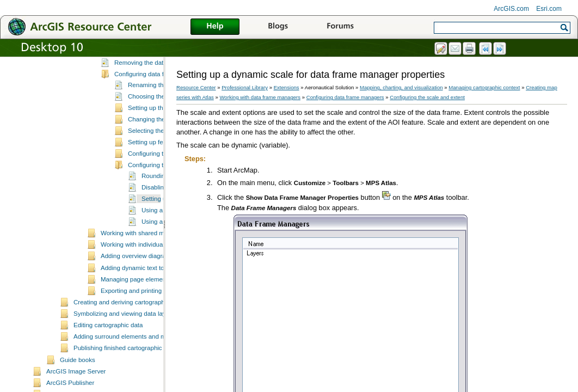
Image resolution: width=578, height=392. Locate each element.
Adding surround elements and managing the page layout (153, 375)
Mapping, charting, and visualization (401, 87)
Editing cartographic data (108, 364)
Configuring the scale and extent (427, 97)
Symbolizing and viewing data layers (124, 352)
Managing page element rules (142, 318)
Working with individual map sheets (150, 283)
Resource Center (196, 87)
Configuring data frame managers (161, 113)
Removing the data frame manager (163, 101)
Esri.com (549, 9)
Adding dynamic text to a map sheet (150, 307)
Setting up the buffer (156, 146)
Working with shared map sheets (146, 272)
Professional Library (245, 87)
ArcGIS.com (511, 9)
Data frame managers (144, 67)
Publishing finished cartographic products (131, 387)
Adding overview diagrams (137, 295)
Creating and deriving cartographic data (128, 341)
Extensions (287, 87)
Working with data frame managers (260, 97)
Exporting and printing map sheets (148, 329)
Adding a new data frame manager (162, 78)
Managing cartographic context (484, 87)
